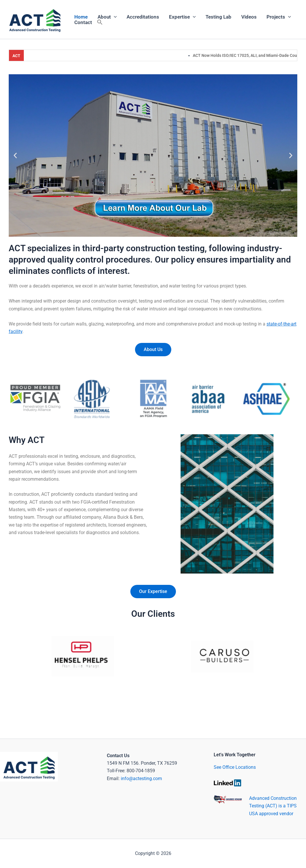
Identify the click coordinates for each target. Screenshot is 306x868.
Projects (279, 17)
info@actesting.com (141, 779)
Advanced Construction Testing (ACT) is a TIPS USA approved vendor (273, 806)
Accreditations (143, 17)
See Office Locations (235, 767)
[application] (114, 17)
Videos (249, 17)
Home (81, 17)
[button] (100, 22)
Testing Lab (218, 17)
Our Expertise (153, 591)
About (107, 17)
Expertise (182, 17)
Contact (83, 22)
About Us (153, 349)
